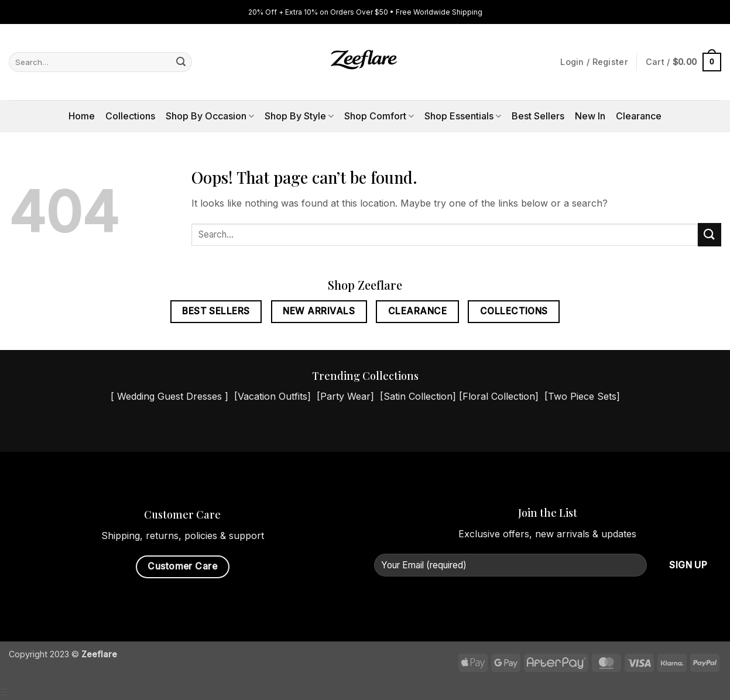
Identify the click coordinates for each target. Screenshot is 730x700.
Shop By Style (299, 116)
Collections (130, 116)
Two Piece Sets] (584, 396)
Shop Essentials (463, 116)
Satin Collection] (420, 396)
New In (590, 116)
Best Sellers (538, 116)
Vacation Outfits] (274, 396)
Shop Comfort (379, 116)
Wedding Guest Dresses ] (173, 396)
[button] (683, 62)
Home (82, 116)
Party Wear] (347, 396)
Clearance (639, 116)
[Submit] (181, 62)
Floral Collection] (501, 396)
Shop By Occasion (210, 116)
